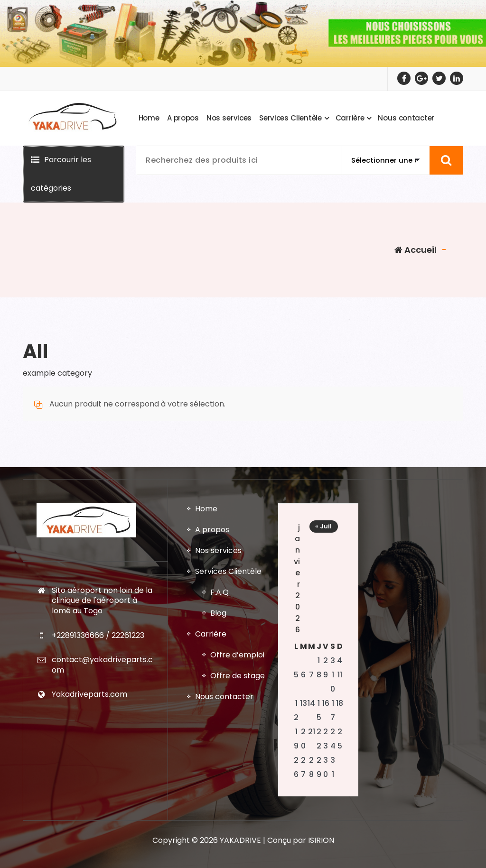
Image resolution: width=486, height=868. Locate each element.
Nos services (218, 778)
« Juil (323, 753)
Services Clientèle (228, 799)
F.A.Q (220, 819)
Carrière (211, 861)
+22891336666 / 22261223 (98, 862)
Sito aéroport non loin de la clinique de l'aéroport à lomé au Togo (102, 827)
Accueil (416, 250)
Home (206, 736)
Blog (218, 840)
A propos (212, 757)
